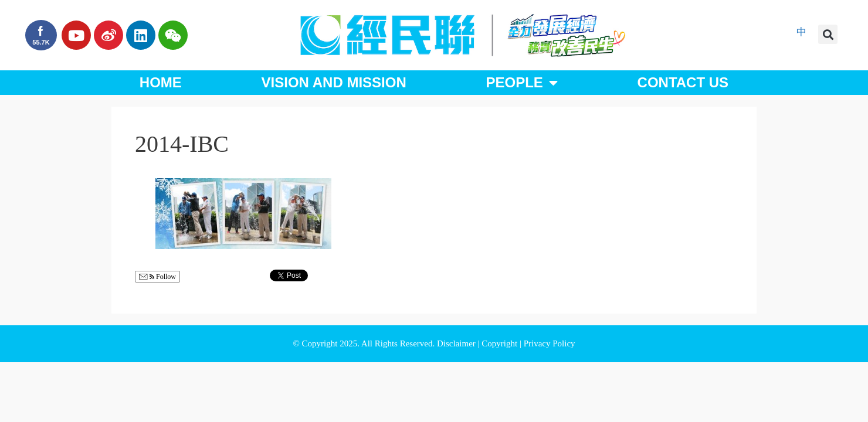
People (521, 83)
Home (161, 82)
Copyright (501, 343)
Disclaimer (457, 343)
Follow (157, 277)
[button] (828, 34)
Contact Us (683, 82)
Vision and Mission (334, 82)
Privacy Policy (550, 343)
